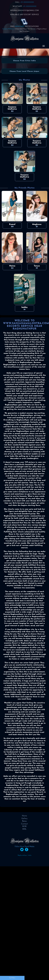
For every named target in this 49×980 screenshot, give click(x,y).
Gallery (24, 819)
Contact (24, 824)
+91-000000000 (27, 2)
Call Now (12, 978)
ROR (24, 826)
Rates (24, 821)
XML (24, 829)
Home (24, 816)
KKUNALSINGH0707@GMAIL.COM (25, 11)
